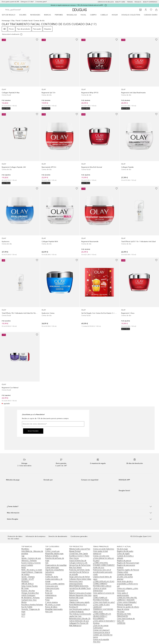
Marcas (48, 15)
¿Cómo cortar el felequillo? (127, 602)
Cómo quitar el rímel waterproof (100, 552)
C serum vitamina (51, 602)
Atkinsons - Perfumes (29, 561)
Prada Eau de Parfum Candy (79, 570)
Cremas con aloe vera (101, 556)
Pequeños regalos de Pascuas (128, 570)
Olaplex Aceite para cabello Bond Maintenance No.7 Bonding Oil (79, 605)
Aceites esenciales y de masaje (54, 580)
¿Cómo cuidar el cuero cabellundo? (101, 606)
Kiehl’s (24, 567)
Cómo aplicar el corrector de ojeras (104, 594)
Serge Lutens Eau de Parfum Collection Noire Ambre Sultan (80, 578)
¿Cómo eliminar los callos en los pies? (104, 559)
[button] (79, 506)
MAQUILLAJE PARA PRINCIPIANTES (124, 615)
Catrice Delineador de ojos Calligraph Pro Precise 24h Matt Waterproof (79, 623)
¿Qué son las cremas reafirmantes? (101, 627)
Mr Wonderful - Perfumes (31, 598)
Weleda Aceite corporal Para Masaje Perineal (80, 550)
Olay (13, 21)
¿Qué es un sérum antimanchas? (100, 590)
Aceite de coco (99, 567)
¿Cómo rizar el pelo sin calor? (104, 602)
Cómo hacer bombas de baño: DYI (126, 620)
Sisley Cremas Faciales (30, 586)
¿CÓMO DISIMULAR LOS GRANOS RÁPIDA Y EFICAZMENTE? (102, 616)
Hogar (115, 15)
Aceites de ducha (52, 577)
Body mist (49, 593)
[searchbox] (22, 10)
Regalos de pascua (124, 561)
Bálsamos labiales (52, 556)
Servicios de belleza (106, 2)
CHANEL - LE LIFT (28, 579)
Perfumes (59, 15)
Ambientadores (51, 595)
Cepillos (48, 549)
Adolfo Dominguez (28, 595)
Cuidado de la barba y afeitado (125, 557)
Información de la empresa (35, 536)
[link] (20, 73)
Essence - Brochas (28, 591)
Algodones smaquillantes (55, 570)
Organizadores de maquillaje (56, 565)
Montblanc (25, 549)
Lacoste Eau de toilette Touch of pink (80, 590)
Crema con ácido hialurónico (104, 549)
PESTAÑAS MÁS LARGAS (102, 586)
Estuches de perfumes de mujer (55, 559)
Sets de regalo (9, 15)
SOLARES (23, 15)
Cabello (104, 15)
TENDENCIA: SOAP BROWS (103, 609)
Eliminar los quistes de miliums (128, 607)
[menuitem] (10, 15)
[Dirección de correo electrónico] (53, 424)
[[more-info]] (12, 34)
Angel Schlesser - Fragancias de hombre (32, 573)
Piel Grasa (121, 612)
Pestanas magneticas (125, 605)
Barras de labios (51, 607)
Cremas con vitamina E (101, 630)
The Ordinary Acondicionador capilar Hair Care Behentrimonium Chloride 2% (80, 616)
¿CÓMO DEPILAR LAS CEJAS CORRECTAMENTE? (104, 583)
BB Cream (25, 588)
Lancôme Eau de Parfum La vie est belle (79, 573)
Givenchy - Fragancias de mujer (31, 610)
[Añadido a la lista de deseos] (37, 40)
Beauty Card (120, 2)
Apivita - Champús (28, 577)
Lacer (23, 614)
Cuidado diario (151, 15)
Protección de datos (15, 536)
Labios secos (98, 612)
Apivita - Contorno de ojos (31, 558)
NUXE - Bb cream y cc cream (32, 570)
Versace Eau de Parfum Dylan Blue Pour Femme (80, 566)
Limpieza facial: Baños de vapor (102, 578)
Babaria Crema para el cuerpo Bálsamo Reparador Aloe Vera (80, 594)
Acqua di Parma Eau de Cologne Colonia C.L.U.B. (78, 562)
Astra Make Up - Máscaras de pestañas (32, 552)
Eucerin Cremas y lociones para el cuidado (31, 564)
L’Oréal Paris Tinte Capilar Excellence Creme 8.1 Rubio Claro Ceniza (79, 556)
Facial (83, 15)
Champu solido (123, 572)
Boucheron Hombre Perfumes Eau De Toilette (32, 606)
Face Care (49, 612)
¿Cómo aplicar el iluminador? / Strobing (104, 622)
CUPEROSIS (121, 623)
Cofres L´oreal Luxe (52, 551)
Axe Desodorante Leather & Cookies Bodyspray (79, 610)
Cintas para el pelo (52, 588)
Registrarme (33, 431)
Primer (47, 600)
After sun (49, 591)
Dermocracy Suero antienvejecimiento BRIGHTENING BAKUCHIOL (79, 584)
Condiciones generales (79, 536)
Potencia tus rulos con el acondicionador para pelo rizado (103, 572)
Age (23, 556)
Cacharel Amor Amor (29, 600)
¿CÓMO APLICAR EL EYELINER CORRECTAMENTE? (104, 564)
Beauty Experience (150, 2)
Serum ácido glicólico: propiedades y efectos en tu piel (127, 584)
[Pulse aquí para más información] (106, 5)
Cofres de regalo (123, 554)
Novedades (35, 15)
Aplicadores (50, 572)
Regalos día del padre (125, 551)
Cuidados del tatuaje (125, 574)
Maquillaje (72, 15)
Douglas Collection (131, 15)
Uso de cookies (13, 539)
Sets (47, 563)
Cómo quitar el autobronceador (123, 594)
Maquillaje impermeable (54, 609)
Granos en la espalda (101, 639)
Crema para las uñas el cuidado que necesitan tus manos (103, 635)
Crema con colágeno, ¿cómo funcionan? (128, 590)
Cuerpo (93, 15)
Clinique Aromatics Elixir (30, 593)
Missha (24, 602)
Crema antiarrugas (52, 567)
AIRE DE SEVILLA (27, 584)
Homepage (6, 21)
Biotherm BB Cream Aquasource (76, 599)
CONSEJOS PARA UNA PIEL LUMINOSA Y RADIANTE (127, 599)
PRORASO (25, 581)
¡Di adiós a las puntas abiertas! (125, 578)
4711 (23, 616)
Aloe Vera (97, 642)
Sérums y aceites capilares (55, 584)
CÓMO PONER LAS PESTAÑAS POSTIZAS (101, 599)
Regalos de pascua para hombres (126, 566)
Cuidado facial (27, 21)
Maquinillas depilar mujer (54, 554)
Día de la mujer (123, 549)
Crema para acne (52, 586)
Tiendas (130, 2)
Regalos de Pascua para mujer (128, 563)
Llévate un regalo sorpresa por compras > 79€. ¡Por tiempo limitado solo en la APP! (77, 5)
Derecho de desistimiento (58, 536)
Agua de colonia (123, 609)
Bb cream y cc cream (53, 605)
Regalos (138, 2)
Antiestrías (49, 598)
